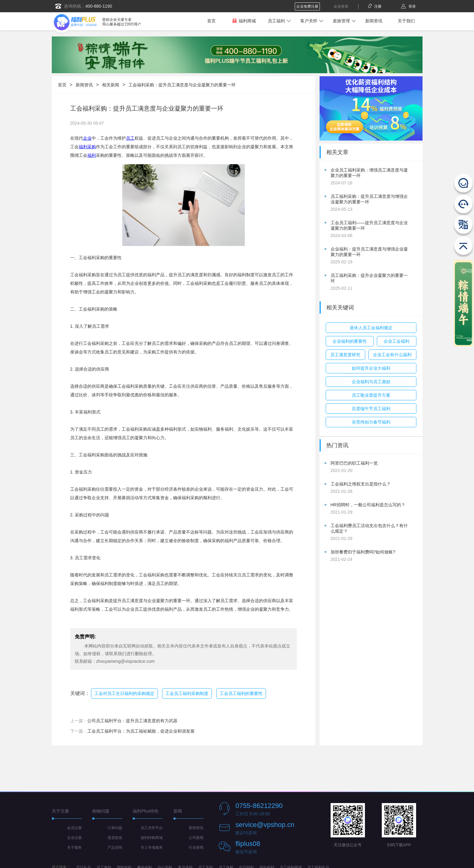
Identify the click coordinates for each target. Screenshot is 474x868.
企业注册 (74, 838)
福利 (92, 155)
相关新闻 (111, 85)
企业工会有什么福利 (392, 355)
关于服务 (74, 847)
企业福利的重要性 (350, 341)
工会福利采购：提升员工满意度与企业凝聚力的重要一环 (182, 85)
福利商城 (244, 21)
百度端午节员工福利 (371, 409)
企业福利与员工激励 (371, 382)
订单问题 (115, 828)
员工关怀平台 (152, 828)
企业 (87, 138)
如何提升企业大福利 (371, 368)
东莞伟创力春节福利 (371, 422)
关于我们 (406, 21)
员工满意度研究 (345, 355)
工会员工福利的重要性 (241, 693)
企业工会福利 (396, 341)
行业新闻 (196, 847)
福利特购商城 (152, 838)
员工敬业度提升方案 (371, 395)
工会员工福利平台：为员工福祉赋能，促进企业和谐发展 (141, 731)
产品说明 (115, 847)
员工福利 (276, 21)
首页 (211, 21)
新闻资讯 (374, 21)
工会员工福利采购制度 (187, 693)
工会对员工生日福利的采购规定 (124, 693)
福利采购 (87, 147)
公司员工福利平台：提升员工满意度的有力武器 (132, 721)
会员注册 (74, 828)
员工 (130, 138)
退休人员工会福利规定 (371, 328)
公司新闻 (196, 838)
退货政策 (115, 838)
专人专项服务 (152, 847)
